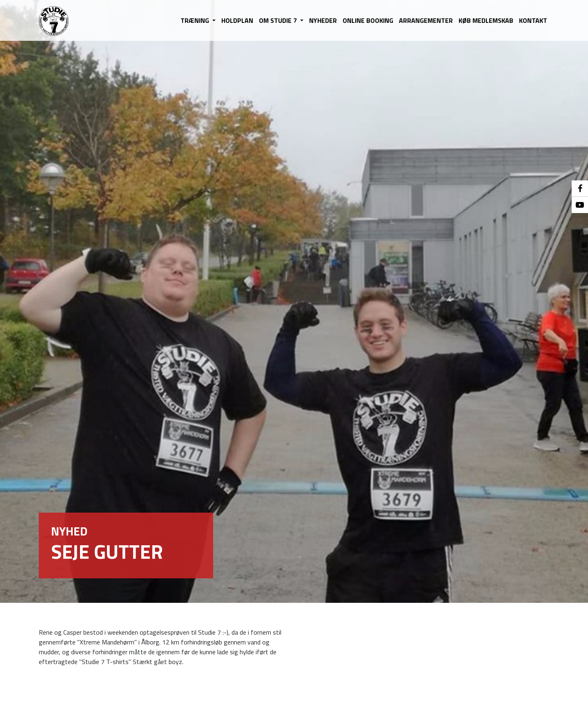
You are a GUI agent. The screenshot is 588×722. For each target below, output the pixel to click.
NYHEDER (323, 20)
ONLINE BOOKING (368, 20)
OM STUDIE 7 (279, 20)
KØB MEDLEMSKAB (486, 20)
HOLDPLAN (237, 20)
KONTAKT (533, 20)
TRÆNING (196, 20)
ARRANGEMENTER (426, 20)
